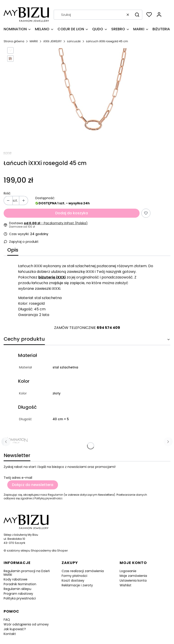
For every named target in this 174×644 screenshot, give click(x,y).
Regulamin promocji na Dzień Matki (27, 573)
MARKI (34, 41)
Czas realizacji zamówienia (83, 571)
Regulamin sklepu (17, 589)
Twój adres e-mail (18, 478)
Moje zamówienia (133, 576)
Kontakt (10, 634)
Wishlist (126, 585)
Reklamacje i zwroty (77, 585)
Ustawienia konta (133, 580)
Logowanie (128, 571)
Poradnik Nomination (20, 584)
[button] (137, 15)
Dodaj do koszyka (72, 213)
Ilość (7, 193)
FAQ (7, 620)
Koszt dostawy (73, 580)
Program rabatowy (18, 594)
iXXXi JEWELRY (52, 41)
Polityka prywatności (20, 598)
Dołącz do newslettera (33, 485)
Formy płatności (74, 576)
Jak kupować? (15, 629)
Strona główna (14, 41)
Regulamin (56, 495)
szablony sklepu (18, 551)
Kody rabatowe (16, 579)
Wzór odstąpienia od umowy (26, 624)
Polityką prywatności (48, 498)
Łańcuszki (74, 41)
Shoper (63, 551)
